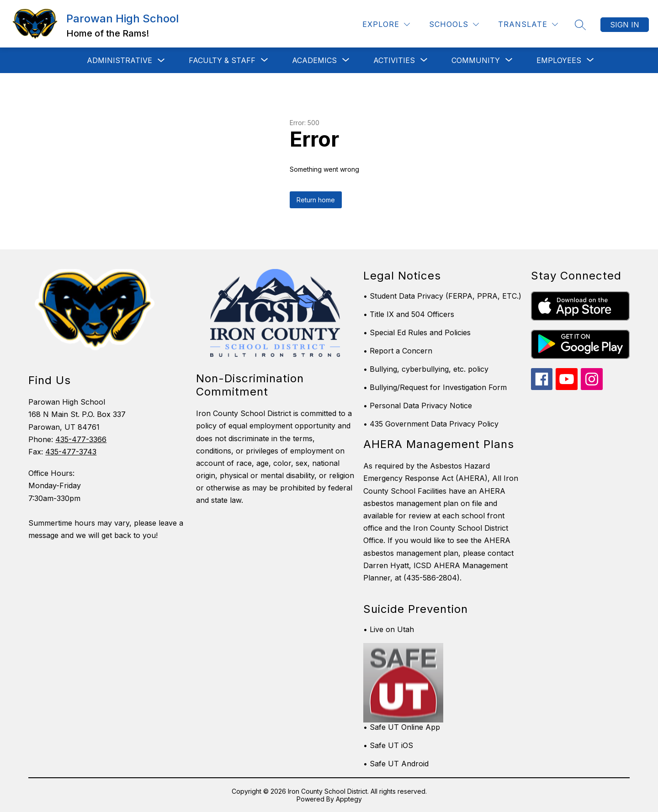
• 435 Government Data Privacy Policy (431, 424)
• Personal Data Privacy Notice (418, 406)
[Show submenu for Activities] (394, 60)
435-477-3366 (81, 439)
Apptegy (349, 799)
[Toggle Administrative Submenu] (161, 61)
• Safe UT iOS (388, 745)
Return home (316, 200)
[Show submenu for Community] (476, 60)
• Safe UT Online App (402, 727)
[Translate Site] (528, 24)
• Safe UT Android (396, 764)
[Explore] (386, 24)
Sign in (625, 25)
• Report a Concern (398, 351)
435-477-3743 (71, 452)
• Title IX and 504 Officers (409, 314)
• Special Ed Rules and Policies (417, 332)
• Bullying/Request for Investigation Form (435, 387)
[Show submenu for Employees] (559, 60)
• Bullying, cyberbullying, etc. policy (426, 369)
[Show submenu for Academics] (314, 60)
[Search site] (580, 25)
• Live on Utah (389, 629)
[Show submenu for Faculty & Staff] (222, 60)
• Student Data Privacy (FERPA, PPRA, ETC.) (442, 296)
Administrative (119, 60)
